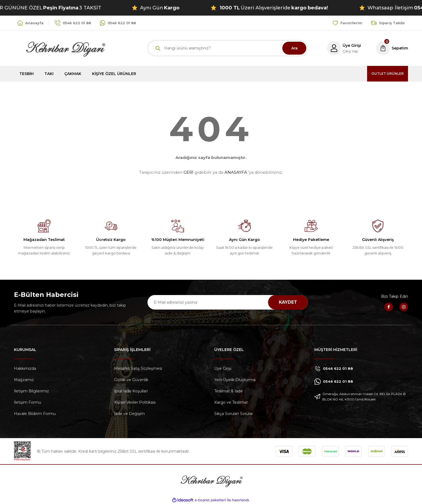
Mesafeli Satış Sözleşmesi (138, 368)
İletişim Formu (28, 402)
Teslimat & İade (228, 391)
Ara (294, 48)
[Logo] (60, 48)
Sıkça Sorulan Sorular (234, 414)
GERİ (189, 172)
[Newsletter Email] (228, 302)
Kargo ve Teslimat (231, 402)
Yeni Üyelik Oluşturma (235, 380)
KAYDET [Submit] (288, 302)
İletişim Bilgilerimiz (31, 391)
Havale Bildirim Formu (35, 414)
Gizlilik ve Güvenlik (131, 380)
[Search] (228, 48)
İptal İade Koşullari (131, 391)
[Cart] (391, 48)
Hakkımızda (25, 368)
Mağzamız (24, 380)
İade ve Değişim (129, 414)
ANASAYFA (236, 172)
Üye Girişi (223, 368)
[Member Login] (342, 48)
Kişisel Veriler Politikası (135, 402)
